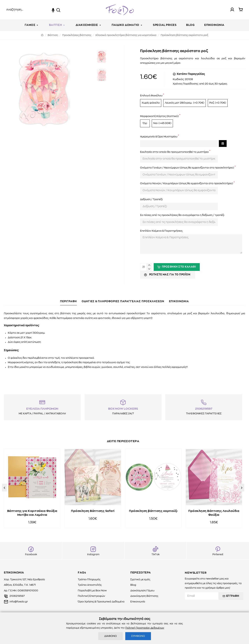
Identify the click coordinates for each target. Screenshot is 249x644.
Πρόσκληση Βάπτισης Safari (93, 511)
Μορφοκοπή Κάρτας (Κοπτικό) (159, 116)
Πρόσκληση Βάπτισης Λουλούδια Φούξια (214, 513)
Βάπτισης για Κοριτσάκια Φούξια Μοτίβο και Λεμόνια (32, 513)
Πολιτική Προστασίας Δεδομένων (145, 628)
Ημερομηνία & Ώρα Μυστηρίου (159, 137)
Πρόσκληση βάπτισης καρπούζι (153, 511)
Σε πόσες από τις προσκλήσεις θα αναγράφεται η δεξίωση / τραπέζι (182, 215)
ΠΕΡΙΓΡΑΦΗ (68, 301)
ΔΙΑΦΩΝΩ (110, 636)
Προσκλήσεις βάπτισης (77, 35)
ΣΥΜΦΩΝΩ (138, 636)
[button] (4, 488)
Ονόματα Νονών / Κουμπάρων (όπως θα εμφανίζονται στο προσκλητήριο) (187, 184)
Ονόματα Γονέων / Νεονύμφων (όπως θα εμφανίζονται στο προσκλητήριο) (187, 168)
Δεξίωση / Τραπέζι (151, 199)
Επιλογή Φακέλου (151, 96)
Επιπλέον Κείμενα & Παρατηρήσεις (161, 231)
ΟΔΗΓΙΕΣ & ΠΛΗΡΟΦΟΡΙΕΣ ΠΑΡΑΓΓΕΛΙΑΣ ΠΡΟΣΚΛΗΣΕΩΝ (123, 301)
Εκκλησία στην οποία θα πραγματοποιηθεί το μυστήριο (174, 152)
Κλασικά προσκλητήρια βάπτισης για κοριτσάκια (126, 35)
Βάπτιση (53, 35)
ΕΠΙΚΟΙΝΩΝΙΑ (179, 301)
